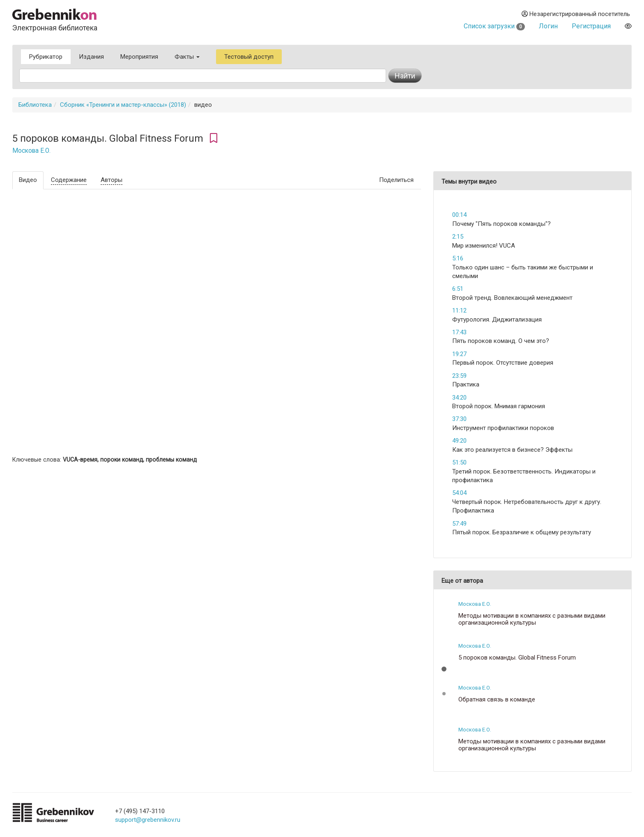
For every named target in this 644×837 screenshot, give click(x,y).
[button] (444, 669)
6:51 (458, 289)
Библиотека (35, 105)
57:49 (459, 524)
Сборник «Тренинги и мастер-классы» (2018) (123, 105)
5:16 (458, 258)
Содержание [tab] (69, 180)
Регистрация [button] (591, 26)
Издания (91, 57)
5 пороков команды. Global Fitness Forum (517, 658)
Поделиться (396, 180)
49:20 (459, 441)
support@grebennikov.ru (148, 820)
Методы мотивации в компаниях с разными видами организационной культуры (532, 619)
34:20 (459, 398)
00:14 (459, 215)
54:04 (459, 493)
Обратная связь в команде (497, 700)
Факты (187, 57)
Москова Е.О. (31, 151)
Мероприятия (139, 57)
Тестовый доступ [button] (249, 57)
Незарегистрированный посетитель (576, 14)
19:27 (459, 354)
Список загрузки (494, 26)
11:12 (459, 310)
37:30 (459, 419)
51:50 (459, 462)
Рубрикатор (46, 57)
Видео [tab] (28, 180)
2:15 (458, 237)
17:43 (459, 332)
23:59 (459, 376)
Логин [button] (548, 26)
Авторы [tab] (112, 180)
